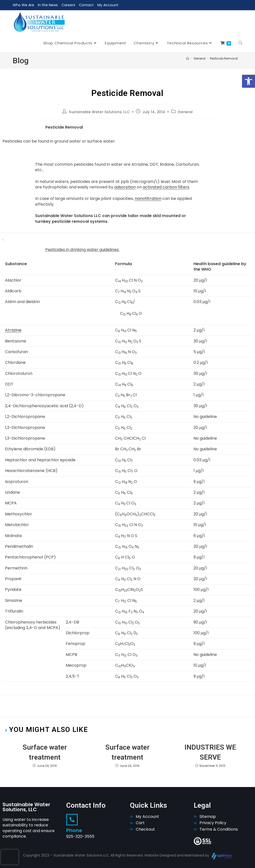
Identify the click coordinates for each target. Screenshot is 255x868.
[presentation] (10, 857)
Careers (68, 5)
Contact (86, 5)
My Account (108, 5)
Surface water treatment (45, 752)
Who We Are (23, 5)
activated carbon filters (166, 187)
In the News (48, 5)
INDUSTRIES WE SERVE (210, 752)
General (185, 112)
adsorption (125, 187)
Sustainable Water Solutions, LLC (99, 112)
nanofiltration (148, 198)
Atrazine (13, 330)
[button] (249, 81)
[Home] (188, 58)
